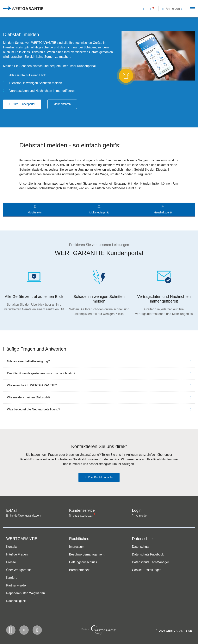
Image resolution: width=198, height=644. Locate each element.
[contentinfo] (174, 631)
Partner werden (17, 585)
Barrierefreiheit (79, 570)
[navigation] (167, 9)
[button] (172, 9)
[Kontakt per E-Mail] (145, 9)
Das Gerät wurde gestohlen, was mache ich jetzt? (41, 373)
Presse (11, 562)
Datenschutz (141, 547)
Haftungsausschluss (83, 562)
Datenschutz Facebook (148, 554)
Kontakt (11, 547)
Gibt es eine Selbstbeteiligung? (28, 361)
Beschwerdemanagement (87, 554)
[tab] (35, 210)
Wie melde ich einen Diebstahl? (29, 397)
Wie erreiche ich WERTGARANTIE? (32, 385)
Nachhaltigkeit (16, 601)
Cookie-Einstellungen (147, 570)
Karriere (12, 578)
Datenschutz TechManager (150, 562)
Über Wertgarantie (19, 570)
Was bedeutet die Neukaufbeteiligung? (34, 409)
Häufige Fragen (17, 554)
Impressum (77, 547)
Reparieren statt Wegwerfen (26, 593)
